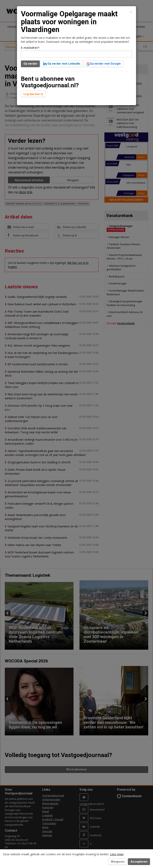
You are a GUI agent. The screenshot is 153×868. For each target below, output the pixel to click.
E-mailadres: (30, 48)
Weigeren (118, 862)
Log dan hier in (33, 94)
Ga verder (30, 64)
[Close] (131, 12)
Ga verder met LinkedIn (62, 64)
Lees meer (117, 854)
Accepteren (139, 862)
